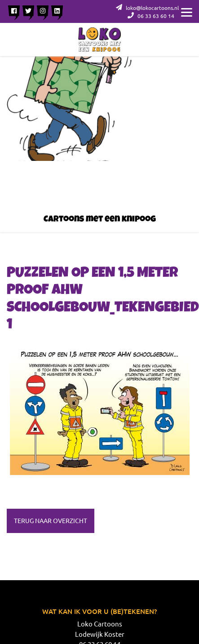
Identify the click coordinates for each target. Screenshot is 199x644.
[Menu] (187, 11)
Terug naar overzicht (51, 520)
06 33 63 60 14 (151, 16)
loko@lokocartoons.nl (147, 8)
